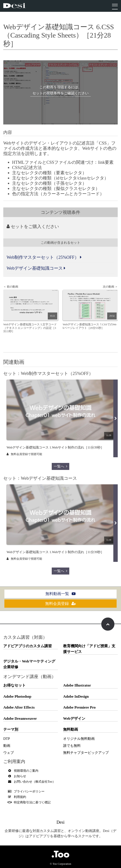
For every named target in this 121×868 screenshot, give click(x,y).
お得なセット (14, 685)
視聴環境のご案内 (24, 771)
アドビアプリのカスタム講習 (28, 646)
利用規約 (18, 797)
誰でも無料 (72, 746)
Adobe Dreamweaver (20, 719)
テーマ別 (11, 729)
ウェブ (9, 753)
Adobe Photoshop (17, 696)
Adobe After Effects (19, 707)
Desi (61, 822)
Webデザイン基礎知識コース (36, 268)
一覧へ (60, 466)
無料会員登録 (60, 604)
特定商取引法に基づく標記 (30, 802)
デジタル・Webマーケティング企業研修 (29, 664)
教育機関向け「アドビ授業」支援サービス (89, 649)
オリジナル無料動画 (79, 739)
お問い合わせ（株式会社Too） (33, 782)
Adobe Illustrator (77, 685)
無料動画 (71, 729)
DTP (7, 739)
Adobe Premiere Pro (79, 707)
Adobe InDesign (76, 696)
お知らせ (18, 776)
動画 (7, 746)
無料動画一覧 (60, 594)
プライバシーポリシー (27, 791)
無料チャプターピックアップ (86, 753)
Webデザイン (74, 719)
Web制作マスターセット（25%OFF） (44, 257)
